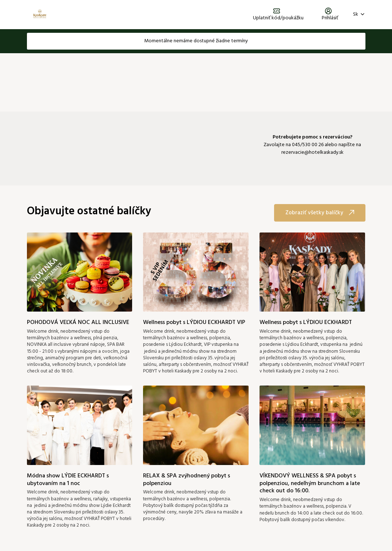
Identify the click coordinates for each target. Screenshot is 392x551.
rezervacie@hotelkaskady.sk (312, 153)
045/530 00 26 (308, 145)
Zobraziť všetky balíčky (320, 213)
